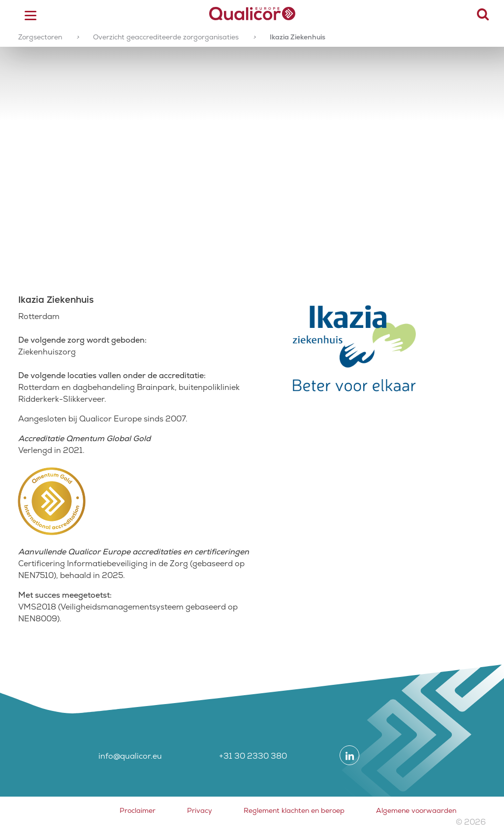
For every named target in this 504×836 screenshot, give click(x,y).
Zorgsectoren (40, 37)
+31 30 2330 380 (253, 756)
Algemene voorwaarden (416, 810)
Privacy (200, 810)
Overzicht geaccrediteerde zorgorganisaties (166, 37)
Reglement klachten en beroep (294, 810)
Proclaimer (138, 810)
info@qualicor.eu (130, 756)
